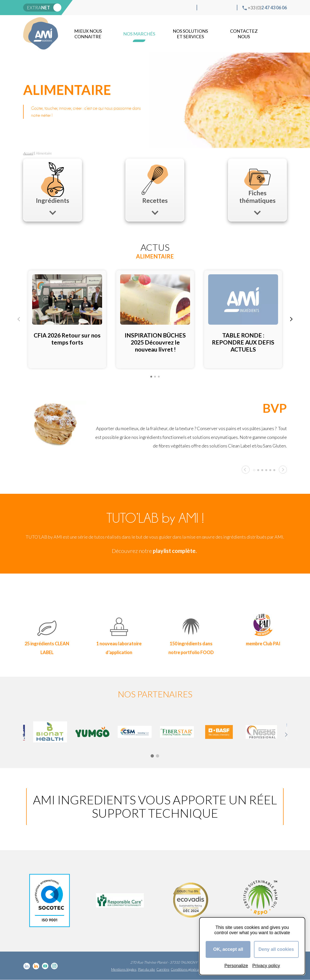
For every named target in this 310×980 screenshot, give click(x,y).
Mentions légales (124, 969)
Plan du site (146, 969)
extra (38, 8)
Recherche (282, 34)
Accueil (28, 153)
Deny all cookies (276, 949)
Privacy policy (266, 966)
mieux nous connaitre (88, 34)
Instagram (229, 8)
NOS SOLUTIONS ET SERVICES (190, 34)
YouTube (221, 8)
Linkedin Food (213, 8)
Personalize (236, 966)
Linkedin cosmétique (205, 8)
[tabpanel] (67, 319)
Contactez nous (244, 34)
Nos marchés (139, 34)
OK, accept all (228, 949)
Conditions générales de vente (194, 969)
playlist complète (174, 551)
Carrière (163, 969)
